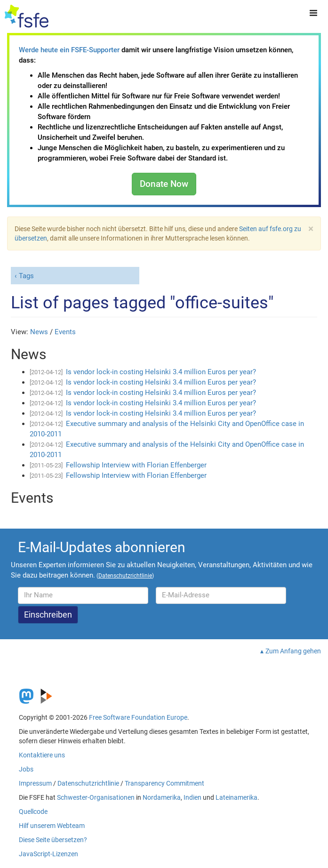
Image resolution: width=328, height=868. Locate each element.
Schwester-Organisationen (96, 797)
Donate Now (164, 184)
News (39, 332)
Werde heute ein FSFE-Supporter (69, 50)
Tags (26, 276)
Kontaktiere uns (42, 755)
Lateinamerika (236, 797)
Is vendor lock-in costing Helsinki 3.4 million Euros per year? (161, 372)
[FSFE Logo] (27, 16)
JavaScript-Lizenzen (48, 854)
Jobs (26, 769)
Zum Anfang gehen (293, 651)
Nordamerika (162, 797)
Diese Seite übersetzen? (53, 840)
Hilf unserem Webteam (52, 826)
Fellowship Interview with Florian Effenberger (136, 465)
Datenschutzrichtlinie (88, 783)
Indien (192, 797)
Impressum (35, 783)
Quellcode (33, 812)
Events (65, 332)
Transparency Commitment (164, 783)
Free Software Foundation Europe (138, 717)
